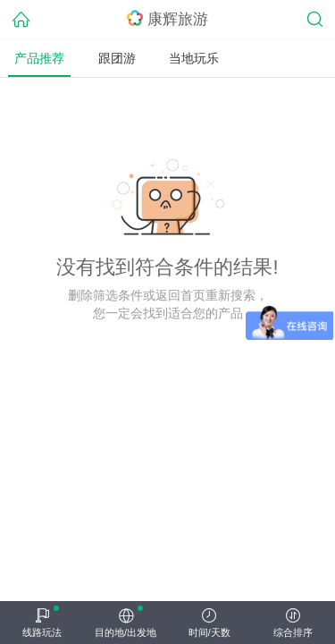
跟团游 (117, 58)
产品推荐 (39, 58)
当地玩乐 (194, 58)
